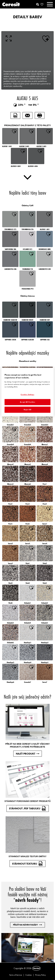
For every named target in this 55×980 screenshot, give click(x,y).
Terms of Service (16, 975)
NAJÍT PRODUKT (28, 754)
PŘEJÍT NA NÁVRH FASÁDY (27, 925)
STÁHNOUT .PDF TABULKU (28, 808)
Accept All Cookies (27, 402)
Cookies (29, 975)
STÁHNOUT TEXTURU (27, 864)
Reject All (28, 410)
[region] (27, 392)
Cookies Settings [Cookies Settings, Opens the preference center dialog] (27, 395)
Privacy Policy (40, 975)
